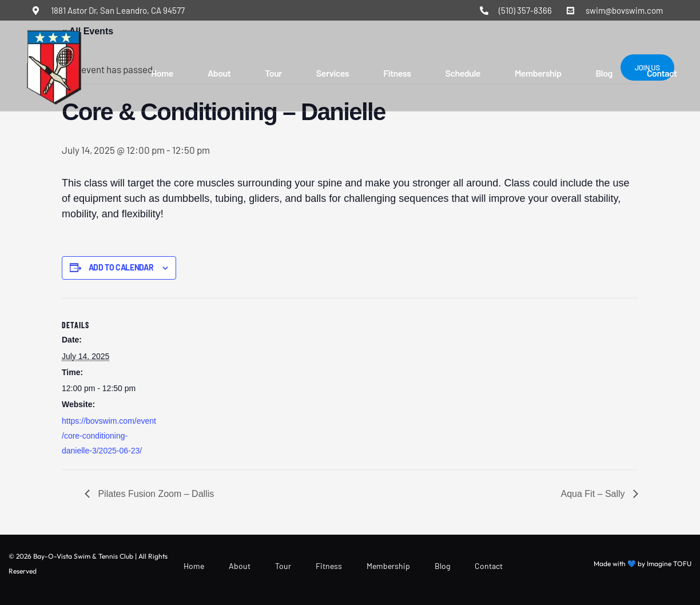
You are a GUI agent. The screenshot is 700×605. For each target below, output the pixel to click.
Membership (538, 73)
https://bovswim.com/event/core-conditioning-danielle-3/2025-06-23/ (109, 436)
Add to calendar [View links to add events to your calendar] (121, 268)
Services (333, 73)
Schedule (463, 73)
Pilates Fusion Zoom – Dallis (155, 494)
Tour (273, 73)
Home (162, 73)
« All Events (87, 31)
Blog (604, 73)
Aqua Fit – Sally (594, 494)
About (219, 73)
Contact (662, 73)
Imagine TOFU (669, 564)
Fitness (397, 73)
